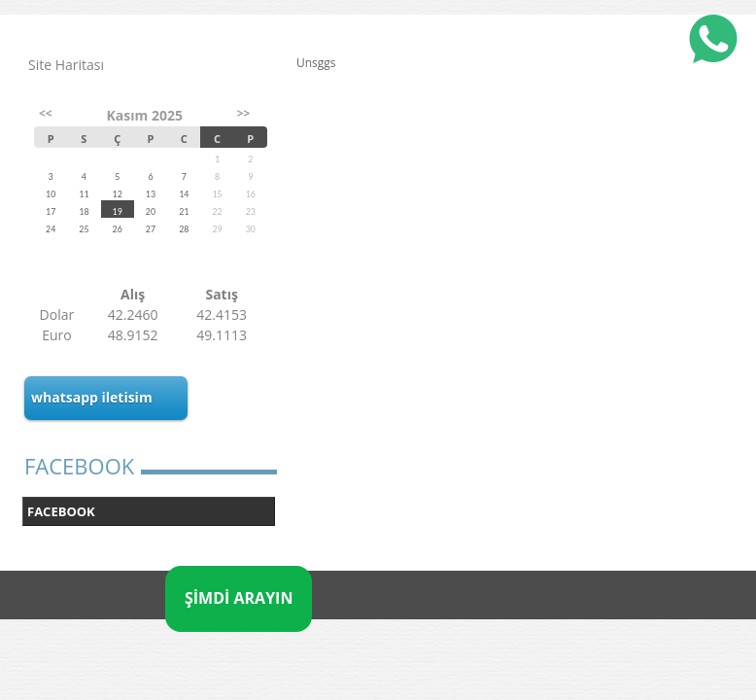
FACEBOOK (61, 511)
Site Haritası (66, 65)
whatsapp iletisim (92, 397)
